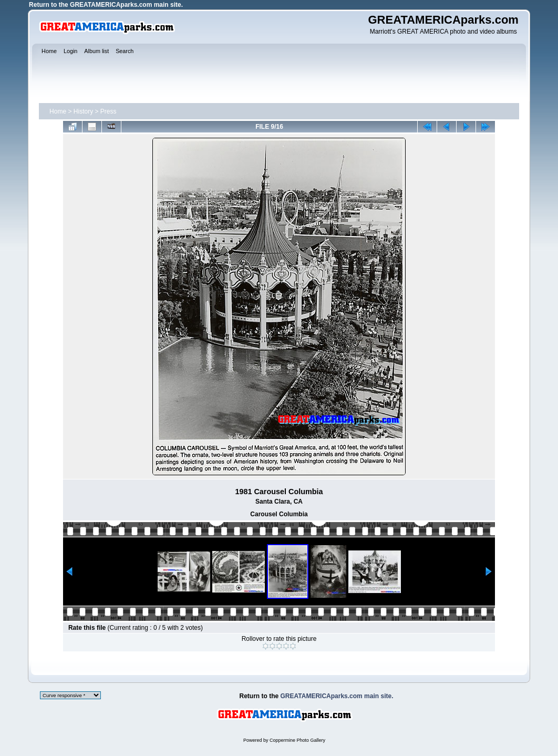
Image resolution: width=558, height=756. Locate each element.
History (83, 111)
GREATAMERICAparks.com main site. (126, 5)
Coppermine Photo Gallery (297, 740)
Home (58, 111)
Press (109, 111)
